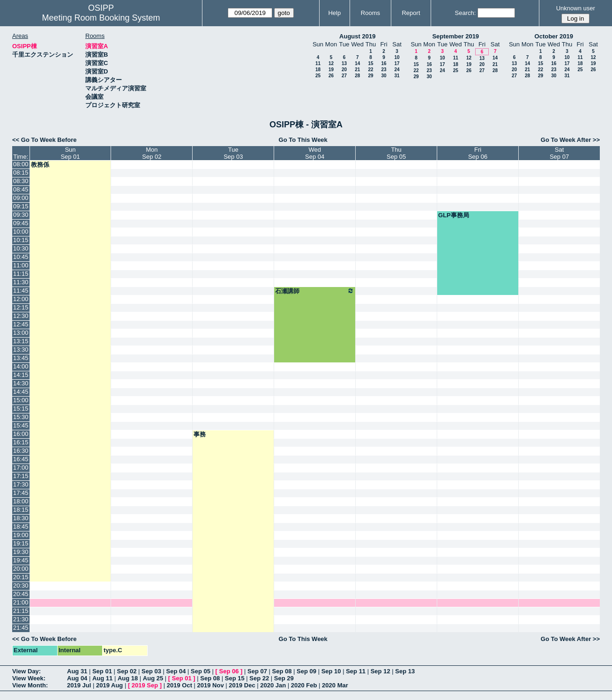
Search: (466, 13)
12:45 (21, 324)
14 (357, 63)
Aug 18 (128, 678)
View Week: (29, 678)
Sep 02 (127, 671)
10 (397, 57)
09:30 (21, 215)
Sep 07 (257, 671)
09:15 (21, 206)
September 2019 (455, 36)
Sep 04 (176, 671)
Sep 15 (235, 678)
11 (318, 63)
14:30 (21, 383)
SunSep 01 (70, 153)
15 (370, 63)
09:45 (21, 223)
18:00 (21, 501)
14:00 (21, 366)
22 (370, 70)
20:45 (21, 594)
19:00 (21, 535)
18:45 (21, 527)
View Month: (30, 685)
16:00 (21, 434)
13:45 (21, 358)
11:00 (21, 265)
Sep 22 (259, 678)
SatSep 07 (559, 153)
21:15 (21, 611)
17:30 (21, 484)
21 (357, 70)
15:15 (21, 409)
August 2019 (357, 36)
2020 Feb (304, 685)
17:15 (21, 476)
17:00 (21, 468)
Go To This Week (303, 140)
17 (397, 63)
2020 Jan (273, 685)
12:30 (21, 316)
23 (384, 70)
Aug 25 (153, 678)
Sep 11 (356, 671)
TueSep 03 (233, 153)
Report (411, 13)
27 (344, 76)
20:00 (21, 569)
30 (384, 76)
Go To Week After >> (570, 140)
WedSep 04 (315, 153)
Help (334, 13)
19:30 (21, 552)
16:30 (21, 451)
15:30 (21, 417)
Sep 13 (405, 671)
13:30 (21, 350)
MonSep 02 (152, 153)
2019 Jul (79, 685)
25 (318, 76)
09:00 (21, 198)
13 (344, 63)
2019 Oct (179, 685)
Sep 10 (331, 671)
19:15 (21, 543)
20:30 (21, 586)
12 (331, 63)
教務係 (40, 165)
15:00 (21, 400)
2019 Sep (145, 685)
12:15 (21, 307)
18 (318, 70)
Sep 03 (151, 671)
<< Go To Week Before (45, 140)
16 (384, 63)
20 (344, 70)
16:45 (21, 459)
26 (331, 76)
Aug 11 (102, 678)
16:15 (21, 442)
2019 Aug (109, 685)
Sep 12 (381, 671)
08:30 (21, 181)
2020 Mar (335, 685)
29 (370, 76)
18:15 (21, 510)
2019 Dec (242, 685)
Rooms (370, 13)
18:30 (21, 518)
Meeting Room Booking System (101, 18)
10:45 (21, 257)
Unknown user (576, 8)
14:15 (21, 375)
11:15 (21, 274)
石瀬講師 (315, 291)
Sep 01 (102, 671)
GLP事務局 (454, 215)
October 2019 (554, 36)
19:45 (21, 560)
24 (397, 70)
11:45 (21, 291)
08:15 (21, 173)
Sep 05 (201, 671)
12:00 (21, 299)
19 (331, 70)
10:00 (21, 232)
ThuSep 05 (396, 153)
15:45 (21, 425)
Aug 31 (77, 671)
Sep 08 (282, 671)
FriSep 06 (478, 153)
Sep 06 (229, 671)
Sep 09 (306, 671)
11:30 (21, 282)
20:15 (21, 577)
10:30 (21, 248)
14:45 (21, 392)
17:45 (21, 493)
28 (357, 76)
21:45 (21, 628)
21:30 (21, 619)
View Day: (26, 671)
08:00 (21, 164)
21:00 (21, 602)
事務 (200, 434)
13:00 (21, 333)
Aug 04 (77, 678)
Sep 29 (284, 678)
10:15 (21, 240)
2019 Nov (211, 685)
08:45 (21, 189)
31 (397, 76)
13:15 (21, 341)
